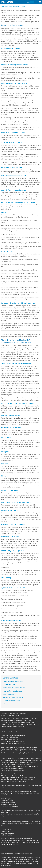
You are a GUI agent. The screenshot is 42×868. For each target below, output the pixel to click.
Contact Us (4, 714)
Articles (5, 704)
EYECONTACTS (7, 2)
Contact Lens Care (9, 684)
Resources (16, 714)
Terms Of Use (23, 714)
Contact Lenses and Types (11, 701)
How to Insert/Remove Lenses (13, 681)
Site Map (10, 714)
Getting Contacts (8, 694)
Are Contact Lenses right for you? (14, 697)
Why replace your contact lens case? (14, 688)
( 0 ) (33, 2)
